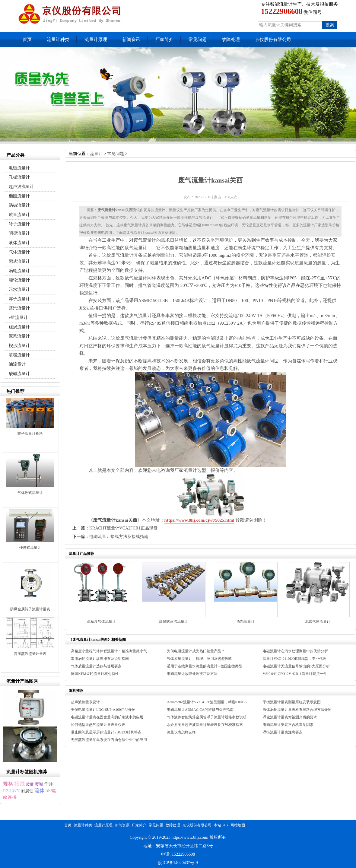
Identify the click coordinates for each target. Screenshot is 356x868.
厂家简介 (164, 40)
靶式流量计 (19, 261)
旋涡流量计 (19, 327)
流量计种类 (58, 40)
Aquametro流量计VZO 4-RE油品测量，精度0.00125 (207, 702)
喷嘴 (39, 784)
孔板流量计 (19, 177)
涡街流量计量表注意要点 (283, 732)
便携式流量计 (30, 548)
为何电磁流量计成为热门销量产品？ (196, 651)
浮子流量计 (19, 299)
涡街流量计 (19, 205)
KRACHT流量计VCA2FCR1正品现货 (123, 528)
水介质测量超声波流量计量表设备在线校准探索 (205, 725)
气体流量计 (19, 252)
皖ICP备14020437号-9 (178, 863)
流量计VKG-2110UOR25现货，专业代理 (295, 659)
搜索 (330, 25)
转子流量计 (19, 224)
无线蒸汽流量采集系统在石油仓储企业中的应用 (109, 740)
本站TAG (221, 825)
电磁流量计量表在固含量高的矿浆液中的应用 (107, 717)
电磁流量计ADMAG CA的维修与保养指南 (200, 710)
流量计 (96, 154)
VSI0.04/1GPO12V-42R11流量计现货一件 (295, 674)
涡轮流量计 (19, 271)
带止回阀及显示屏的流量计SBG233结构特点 (106, 732)
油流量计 (17, 364)
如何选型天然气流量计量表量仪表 (98, 725)
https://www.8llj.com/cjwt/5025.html (199, 520)
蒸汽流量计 (19, 308)
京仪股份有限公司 (273, 40)
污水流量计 (19, 289)
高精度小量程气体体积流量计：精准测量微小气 (109, 651)
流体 (40, 791)
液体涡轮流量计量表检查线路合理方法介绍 (297, 710)
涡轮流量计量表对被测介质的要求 (290, 717)
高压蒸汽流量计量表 (30, 654)
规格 (8, 784)
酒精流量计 (246, 622)
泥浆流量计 (19, 336)
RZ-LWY (11, 791)
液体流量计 (19, 243)
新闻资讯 (131, 40)
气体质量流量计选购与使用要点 (96, 666)
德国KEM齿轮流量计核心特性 (95, 674)
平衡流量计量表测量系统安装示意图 (292, 702)
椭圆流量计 (19, 196)
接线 (20, 784)
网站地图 (238, 825)
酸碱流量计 (19, 374)
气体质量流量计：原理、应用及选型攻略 (199, 659)
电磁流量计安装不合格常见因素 (288, 725)
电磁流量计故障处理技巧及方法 (192, 674)
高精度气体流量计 (101, 622)
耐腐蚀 (27, 791)
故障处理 (231, 40)
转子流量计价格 (30, 434)
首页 (27, 40)
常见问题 (198, 40)
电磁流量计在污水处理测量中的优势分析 (295, 651)
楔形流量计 (19, 346)
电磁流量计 (19, 168)
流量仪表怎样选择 (181, 732)
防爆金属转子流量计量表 (30, 609)
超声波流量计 (21, 187)
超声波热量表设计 (85, 702)
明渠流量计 (19, 233)
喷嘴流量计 (19, 355)
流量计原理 (96, 40)
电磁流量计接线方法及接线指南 (119, 537)
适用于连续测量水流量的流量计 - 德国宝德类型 (205, 666)
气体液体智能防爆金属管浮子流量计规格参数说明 (207, 717)
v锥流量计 (18, 318)
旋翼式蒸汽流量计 (173, 622)
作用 (49, 784)
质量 (30, 784)
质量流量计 (19, 215)
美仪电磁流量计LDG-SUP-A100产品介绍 (103, 710)
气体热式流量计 (30, 493)
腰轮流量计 (19, 280)
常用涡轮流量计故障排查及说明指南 (100, 659)
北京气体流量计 (318, 622)
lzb (48, 791)
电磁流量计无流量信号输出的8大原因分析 (296, 666)
